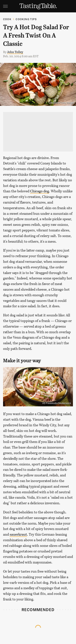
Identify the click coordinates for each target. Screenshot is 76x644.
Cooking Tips (26, 19)
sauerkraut (18, 534)
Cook (7, 19)
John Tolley (15, 52)
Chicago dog (40, 191)
